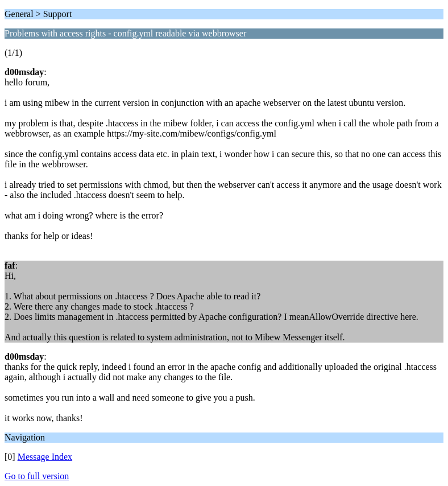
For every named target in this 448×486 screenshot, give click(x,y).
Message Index (45, 457)
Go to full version (37, 476)
